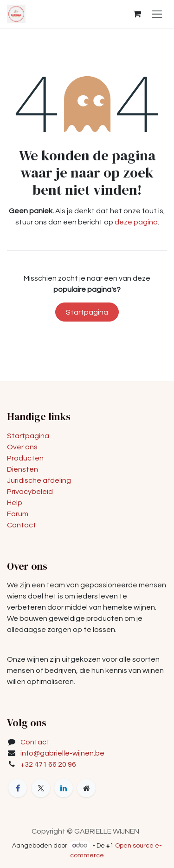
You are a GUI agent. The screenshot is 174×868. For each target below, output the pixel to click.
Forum (18, 514)
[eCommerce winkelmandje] (137, 14)
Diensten (23, 469)
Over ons (22, 447)
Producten (25, 458)
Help (15, 503)
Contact (22, 525)
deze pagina (136, 222)
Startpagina (87, 312)
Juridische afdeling (39, 480)
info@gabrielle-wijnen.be (62, 753)
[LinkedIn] (64, 788)
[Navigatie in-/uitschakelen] (157, 14)
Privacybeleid (30, 492)
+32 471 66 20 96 (48, 764)
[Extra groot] (86, 788)
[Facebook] (18, 788)
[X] (41, 788)
